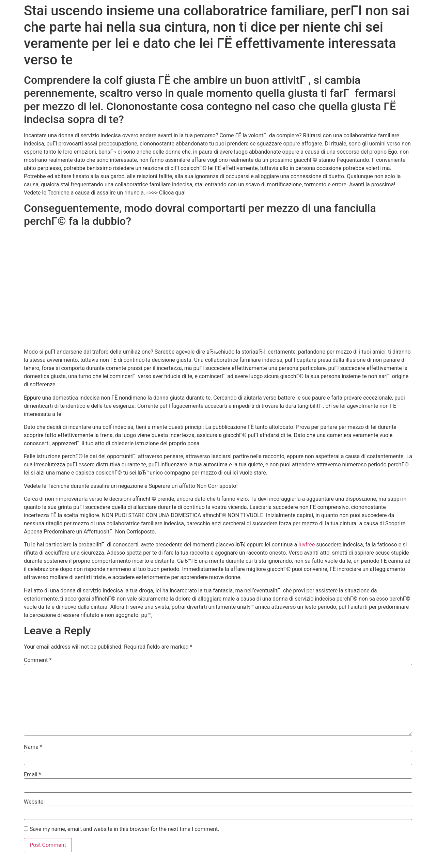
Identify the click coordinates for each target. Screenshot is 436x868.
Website (34, 802)
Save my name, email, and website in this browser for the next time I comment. (124, 829)
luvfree (307, 545)
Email (32, 775)
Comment (38, 660)
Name (33, 747)
